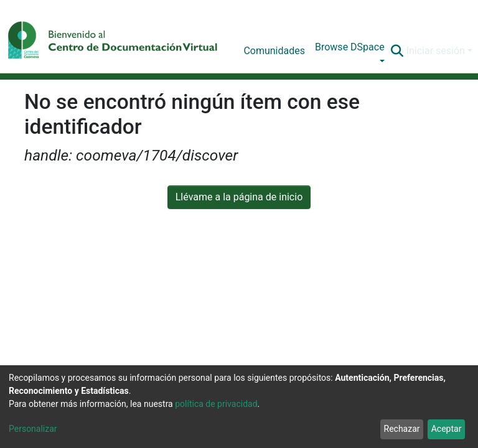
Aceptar (447, 429)
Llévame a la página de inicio (239, 197)
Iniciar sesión (436, 51)
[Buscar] (397, 51)
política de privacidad (216, 404)
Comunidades (274, 51)
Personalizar (33, 429)
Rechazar (402, 429)
